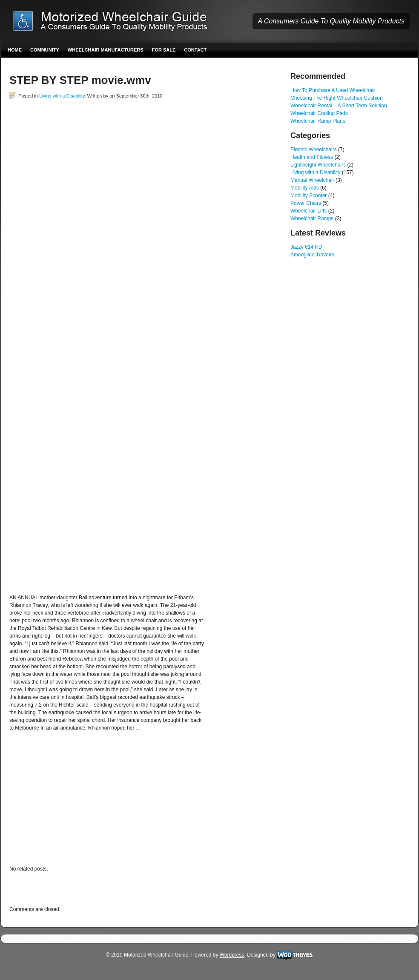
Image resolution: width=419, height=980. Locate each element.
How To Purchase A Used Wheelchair (333, 90)
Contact (195, 50)
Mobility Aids (305, 188)
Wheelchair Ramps (312, 218)
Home (15, 50)
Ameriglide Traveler (312, 255)
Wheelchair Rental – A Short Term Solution (339, 106)
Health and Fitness (312, 157)
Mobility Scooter (309, 195)
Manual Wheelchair (312, 180)
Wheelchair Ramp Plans (318, 121)
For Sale (164, 50)
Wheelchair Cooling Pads (319, 113)
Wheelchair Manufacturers (106, 50)
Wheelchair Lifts (309, 211)
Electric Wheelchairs (314, 149)
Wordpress (232, 955)
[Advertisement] (92, 198)
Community (45, 50)
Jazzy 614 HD (306, 247)
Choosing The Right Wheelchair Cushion (337, 98)
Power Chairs (306, 203)
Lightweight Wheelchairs (318, 165)
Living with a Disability (62, 96)
